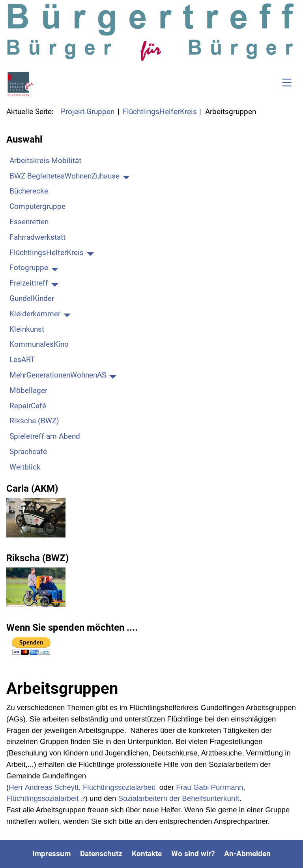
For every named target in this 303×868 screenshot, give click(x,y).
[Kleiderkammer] (67, 314)
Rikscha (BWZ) (34, 421)
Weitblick (25, 467)
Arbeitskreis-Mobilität (45, 161)
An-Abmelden (247, 854)
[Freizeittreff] (55, 284)
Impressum (51, 854)
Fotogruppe (29, 268)
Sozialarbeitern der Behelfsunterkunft (179, 798)
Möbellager (28, 390)
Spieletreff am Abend (45, 436)
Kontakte (147, 854)
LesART (22, 360)
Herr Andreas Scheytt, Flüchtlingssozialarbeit (82, 787)
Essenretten (29, 222)
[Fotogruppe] (55, 268)
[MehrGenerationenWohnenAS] (113, 375)
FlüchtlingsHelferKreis (47, 253)
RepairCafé (28, 406)
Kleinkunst (27, 329)
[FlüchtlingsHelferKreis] (90, 253)
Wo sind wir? (193, 854)
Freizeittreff (29, 283)
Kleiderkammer (35, 314)
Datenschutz (101, 854)
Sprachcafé (28, 452)
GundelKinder (32, 298)
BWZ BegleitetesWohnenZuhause (65, 176)
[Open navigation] (287, 84)
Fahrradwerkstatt (37, 237)
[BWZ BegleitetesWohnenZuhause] (126, 176)
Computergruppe (37, 206)
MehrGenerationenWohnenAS (58, 375)
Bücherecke (29, 191)
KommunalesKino (39, 344)
